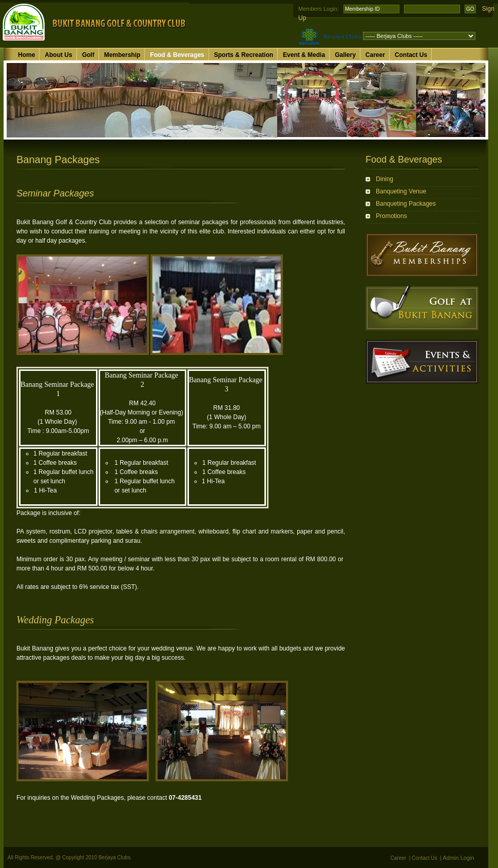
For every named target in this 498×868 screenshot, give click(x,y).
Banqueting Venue (401, 191)
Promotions (391, 216)
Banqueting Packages (406, 204)
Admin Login (459, 858)
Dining (385, 179)
